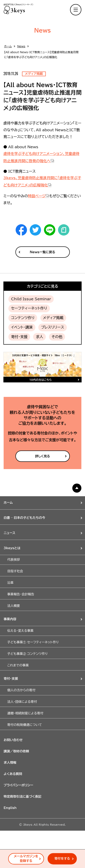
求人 (39, 337)
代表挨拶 (14, 560)
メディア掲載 (53, 318)
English (10, 808)
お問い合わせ (13, 740)
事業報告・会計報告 (21, 594)
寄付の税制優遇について (25, 725)
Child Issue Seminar (31, 299)
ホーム (8, 46)
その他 (57, 337)
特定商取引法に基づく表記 (22, 796)
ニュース (10, 533)
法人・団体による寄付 (22, 702)
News (21, 46)
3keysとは (12, 548)
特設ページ (37, 196)
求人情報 (10, 763)
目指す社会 (15, 571)
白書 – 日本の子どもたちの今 (24, 518)
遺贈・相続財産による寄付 (25, 713)
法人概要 (14, 606)
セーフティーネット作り (29, 308)
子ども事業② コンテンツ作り (27, 654)
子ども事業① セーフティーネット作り (33, 642)
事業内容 (10, 619)
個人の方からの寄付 (21, 690)
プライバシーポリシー (18, 785)
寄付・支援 (19, 337)
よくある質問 (13, 774)
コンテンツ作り (23, 318)
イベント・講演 (22, 327)
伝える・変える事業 (20, 631)
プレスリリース (53, 327)
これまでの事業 (18, 665)
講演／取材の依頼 (16, 751)
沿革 (10, 583)
